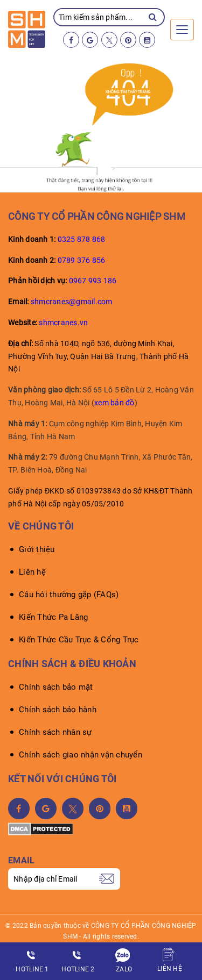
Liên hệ (32, 572)
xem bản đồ (114, 403)
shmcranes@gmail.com (72, 302)
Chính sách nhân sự (55, 732)
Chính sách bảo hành (58, 710)
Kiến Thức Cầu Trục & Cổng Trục (79, 640)
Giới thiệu (37, 549)
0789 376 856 (82, 260)
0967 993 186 (93, 281)
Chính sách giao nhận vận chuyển (81, 755)
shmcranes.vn (63, 323)
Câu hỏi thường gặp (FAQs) (69, 595)
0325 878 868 (82, 239)
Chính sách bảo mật (56, 687)
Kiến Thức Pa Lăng (53, 617)
